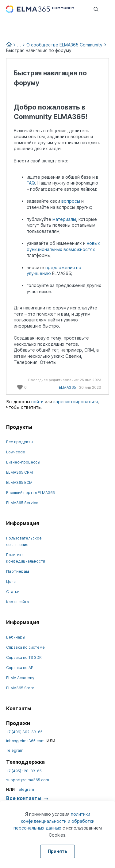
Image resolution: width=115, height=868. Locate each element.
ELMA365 (67, 387)
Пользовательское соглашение (24, 541)
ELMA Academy (20, 678)
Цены (11, 581)
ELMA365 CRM (19, 472)
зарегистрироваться (76, 402)
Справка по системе (25, 647)
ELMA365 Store (20, 688)
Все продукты (20, 442)
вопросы (71, 201)
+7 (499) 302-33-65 (24, 732)
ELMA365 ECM (19, 482)
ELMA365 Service (22, 503)
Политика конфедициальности (26, 558)
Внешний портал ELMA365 (31, 493)
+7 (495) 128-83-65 (24, 771)
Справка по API (20, 668)
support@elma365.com (28, 780)
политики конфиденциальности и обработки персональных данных (54, 821)
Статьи (13, 592)
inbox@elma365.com (25, 741)
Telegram (15, 750)
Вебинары (16, 637)
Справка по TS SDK (24, 657)
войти (37, 402)
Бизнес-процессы (23, 462)
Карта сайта (17, 602)
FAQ (31, 183)
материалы (64, 219)
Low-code (16, 452)
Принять (57, 851)
